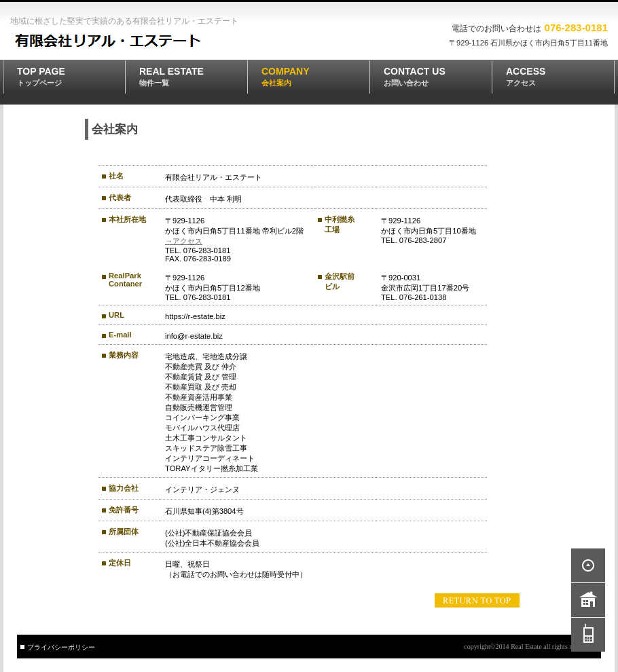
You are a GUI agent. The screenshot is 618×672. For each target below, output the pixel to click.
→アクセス (184, 241)
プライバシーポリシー (61, 647)
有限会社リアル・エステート (109, 41)
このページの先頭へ (477, 600)
